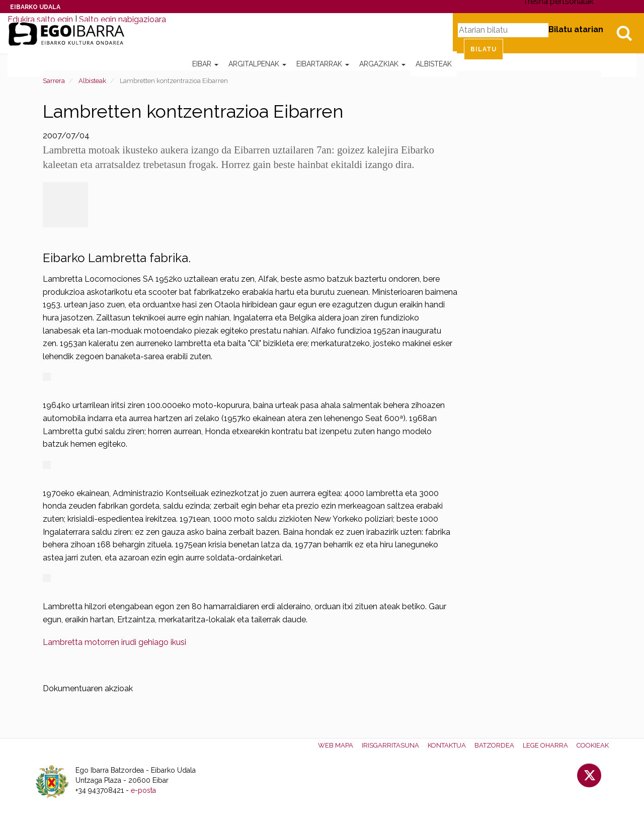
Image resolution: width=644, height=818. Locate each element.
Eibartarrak (323, 64)
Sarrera (54, 81)
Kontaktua (447, 745)
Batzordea (494, 745)
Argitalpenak (257, 64)
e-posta (143, 790)
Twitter (589, 775)
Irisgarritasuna (390, 745)
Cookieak (593, 745)
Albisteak (434, 64)
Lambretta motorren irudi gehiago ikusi (114, 642)
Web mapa (336, 745)
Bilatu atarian (576, 29)
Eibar (205, 64)
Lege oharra (545, 745)
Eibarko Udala (35, 7)
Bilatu (624, 33)
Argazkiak (382, 64)
